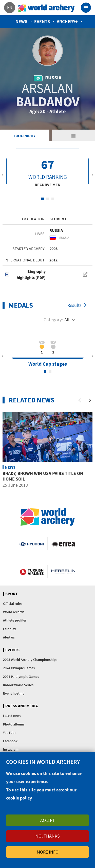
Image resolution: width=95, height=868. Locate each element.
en (10, 7)
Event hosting (14, 693)
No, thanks (48, 836)
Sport (12, 594)
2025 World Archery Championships (30, 660)
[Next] (90, 400)
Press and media (22, 706)
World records (14, 612)
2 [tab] (48, 199)
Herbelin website (63, 572)
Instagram (11, 749)
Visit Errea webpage (63, 544)
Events (42, 21)
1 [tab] (43, 199)
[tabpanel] (48, 171)
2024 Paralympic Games (21, 677)
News (21, 21)
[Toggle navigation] (86, 8)
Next (92, 174)
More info (48, 852)
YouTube (10, 733)
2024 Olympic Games (19, 668)
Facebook (10, 741)
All (67, 320)
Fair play (9, 629)
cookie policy (19, 798)
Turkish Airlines (32, 572)
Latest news (12, 716)
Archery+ (67, 21)
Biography (25, 136)
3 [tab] (53, 199)
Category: (53, 320)
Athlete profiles (15, 620)
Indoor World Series (18, 685)
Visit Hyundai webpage (31, 544)
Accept (48, 820)
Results (74, 305)
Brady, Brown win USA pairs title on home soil (43, 476)
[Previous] (80, 400)
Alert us (9, 637)
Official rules (13, 604)
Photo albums (14, 724)
